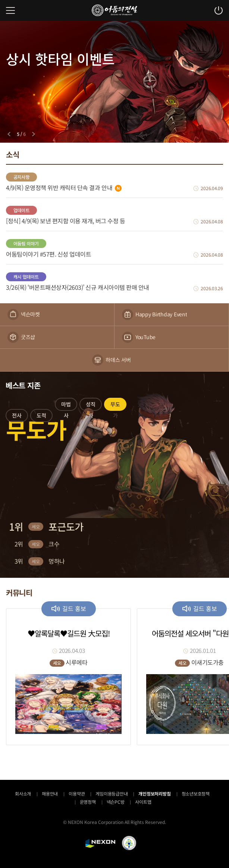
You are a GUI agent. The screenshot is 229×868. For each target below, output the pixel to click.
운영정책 (88, 802)
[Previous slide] (9, 134)
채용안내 (50, 793)
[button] (17, 417)
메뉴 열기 (10, 10)
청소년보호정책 (196, 793)
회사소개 (23, 793)
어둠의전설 (114, 10)
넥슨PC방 (116, 802)
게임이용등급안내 (112, 793)
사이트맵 (143, 802)
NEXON (100, 843)
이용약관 (77, 793)
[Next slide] (34, 134)
